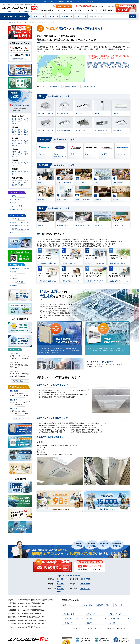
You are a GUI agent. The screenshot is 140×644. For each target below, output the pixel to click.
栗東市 (121, 67)
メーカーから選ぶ (86, 605)
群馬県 (14, 141)
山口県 (20, 165)
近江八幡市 (98, 63)
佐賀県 (26, 180)
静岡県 (26, 134)
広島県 (14, 165)
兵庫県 (26, 152)
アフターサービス (75, 10)
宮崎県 (26, 183)
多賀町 (96, 65)
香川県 (14, 172)
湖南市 (90, 65)
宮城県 (20, 121)
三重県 (26, 154)
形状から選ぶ (68, 605)
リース (14, 275)
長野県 (14, 132)
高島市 (103, 65)
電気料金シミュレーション (21, 226)
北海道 (14, 119)
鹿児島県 (15, 185)
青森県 (20, 119)
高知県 (14, 174)
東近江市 (123, 65)
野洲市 (114, 67)
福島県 (14, 123)
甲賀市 (119, 63)
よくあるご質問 (101, 10)
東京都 (20, 143)
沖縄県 (21, 185)
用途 (77, 16)
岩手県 (26, 119)
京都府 (14, 152)
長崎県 (20, 180)
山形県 (26, 121)
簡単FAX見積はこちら (19, 59)
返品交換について (93, 618)
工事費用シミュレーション (21, 229)
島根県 (20, 163)
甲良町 (125, 63)
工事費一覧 (15, 219)
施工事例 (90, 623)
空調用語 (15, 285)
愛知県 (20, 134)
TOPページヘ (53, 86)
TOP (10, 22)
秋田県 (14, 121)
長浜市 (116, 65)
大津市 (106, 63)
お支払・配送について (71, 618)
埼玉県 (14, 143)
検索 (133, 16)
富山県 (26, 130)
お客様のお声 (68, 623)
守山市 (108, 67)
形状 (36, 16)
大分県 (14, 183)
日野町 (95, 67)
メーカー (51, 16)
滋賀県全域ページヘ (70, 86)
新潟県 (14, 130)
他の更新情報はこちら (20, 381)
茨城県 (26, 141)
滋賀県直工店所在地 (89, 86)
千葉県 (26, 143)
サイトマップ (77, 628)
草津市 (112, 63)
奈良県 (20, 154)
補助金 (14, 272)
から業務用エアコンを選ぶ (54, 96)
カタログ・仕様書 (18, 282)
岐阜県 (26, 132)
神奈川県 (15, 145)
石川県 (20, 130)
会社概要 (111, 10)
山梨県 (14, 134)
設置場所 (65, 16)
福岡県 (14, 180)
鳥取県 (14, 163)
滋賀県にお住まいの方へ (22, 22)
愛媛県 (20, 172)
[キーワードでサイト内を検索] (108, 16)
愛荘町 (90, 63)
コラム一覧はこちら (20, 418)
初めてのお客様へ (47, 10)
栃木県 (20, 141)
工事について (61, 10)
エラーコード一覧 (18, 232)
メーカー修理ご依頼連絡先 (21, 268)
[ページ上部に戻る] (138, 642)
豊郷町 (109, 65)
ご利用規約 (109, 628)
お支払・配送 (89, 10)
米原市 (101, 67)
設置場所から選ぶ (103, 605)
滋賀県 (20, 152)
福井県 (20, 132)
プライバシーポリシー (93, 628)
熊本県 (20, 183)
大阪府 (14, 154)
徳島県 (26, 172)
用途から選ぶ (119, 605)
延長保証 (15, 278)
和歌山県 (15, 156)
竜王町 (127, 67)
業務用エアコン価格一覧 (20, 222)
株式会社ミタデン (122, 628)
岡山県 (26, 163)
